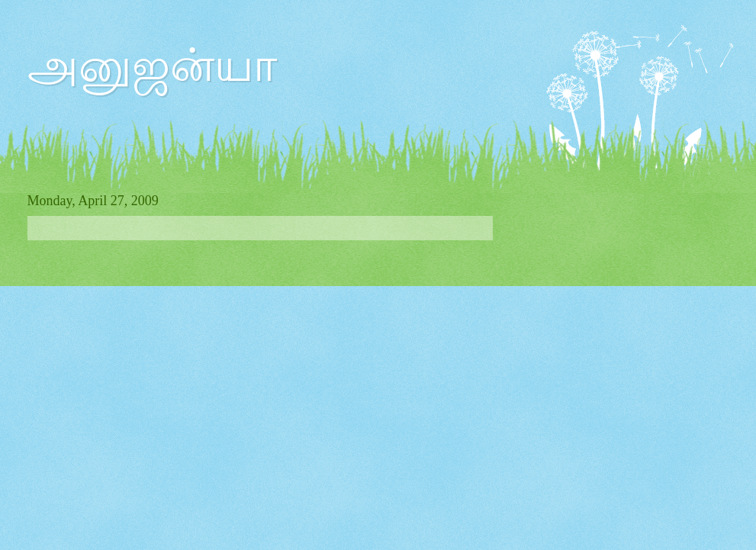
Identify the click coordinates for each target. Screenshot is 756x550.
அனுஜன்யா (152, 66)
